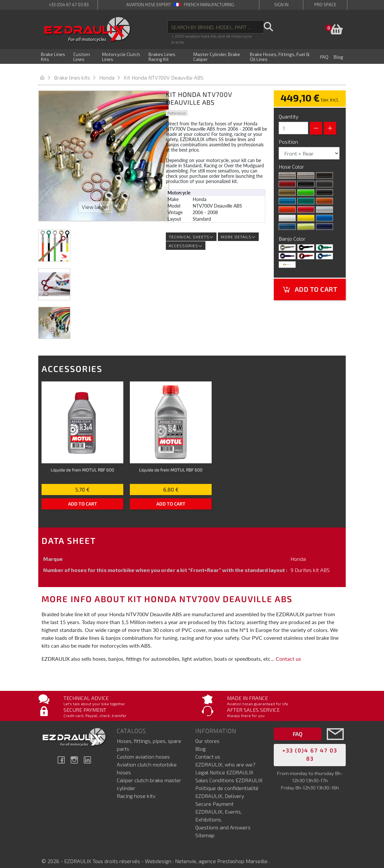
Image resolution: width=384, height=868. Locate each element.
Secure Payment (214, 797)
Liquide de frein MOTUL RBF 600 (82, 463)
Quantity (288, 110)
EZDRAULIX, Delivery (220, 789)
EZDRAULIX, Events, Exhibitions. (218, 809)
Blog (201, 742)
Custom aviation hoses (143, 750)
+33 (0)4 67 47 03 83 (69, 5)
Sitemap (205, 828)
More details (238, 230)
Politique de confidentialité (227, 781)
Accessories (186, 239)
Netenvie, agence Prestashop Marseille (222, 854)
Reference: (177, 106)
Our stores (207, 734)
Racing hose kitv (136, 789)
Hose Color (292, 160)
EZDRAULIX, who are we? (225, 757)
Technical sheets (191, 230)
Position (289, 135)
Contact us (288, 652)
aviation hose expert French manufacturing (180, 5)
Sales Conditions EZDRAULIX (229, 773)
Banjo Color (293, 232)
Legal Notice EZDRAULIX (224, 765)
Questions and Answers (223, 820)
